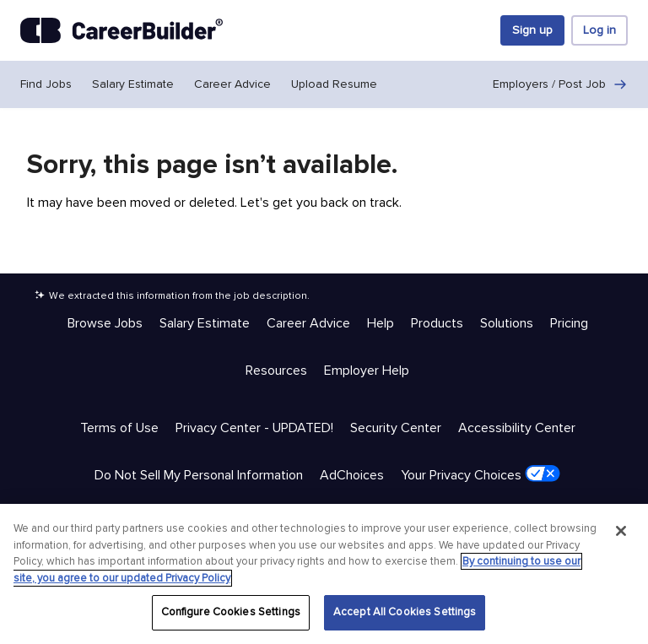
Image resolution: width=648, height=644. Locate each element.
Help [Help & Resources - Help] (381, 323)
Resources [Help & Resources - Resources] (276, 371)
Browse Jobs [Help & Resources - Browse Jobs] (105, 323)
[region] (324, 574)
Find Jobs (46, 84)
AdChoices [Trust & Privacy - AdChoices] (352, 475)
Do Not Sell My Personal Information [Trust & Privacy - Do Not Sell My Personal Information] (199, 475)
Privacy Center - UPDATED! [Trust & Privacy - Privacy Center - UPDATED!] (254, 428)
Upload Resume (334, 84)
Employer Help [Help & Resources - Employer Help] (367, 371)
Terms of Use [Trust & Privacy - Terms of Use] (119, 428)
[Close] (621, 531)
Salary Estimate (133, 84)
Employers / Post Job (560, 84)
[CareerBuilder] (121, 30)
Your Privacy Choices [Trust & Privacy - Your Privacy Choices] (481, 474)
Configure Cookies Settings (231, 612)
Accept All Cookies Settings (405, 612)
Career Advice (232, 84)
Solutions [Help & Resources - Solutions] (507, 323)
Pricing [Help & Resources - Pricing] (569, 323)
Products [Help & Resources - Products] (437, 323)
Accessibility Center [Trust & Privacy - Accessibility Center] (517, 428)
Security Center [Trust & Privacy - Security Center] (396, 428)
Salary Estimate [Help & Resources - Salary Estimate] (205, 323)
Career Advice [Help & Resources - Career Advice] (308, 323)
